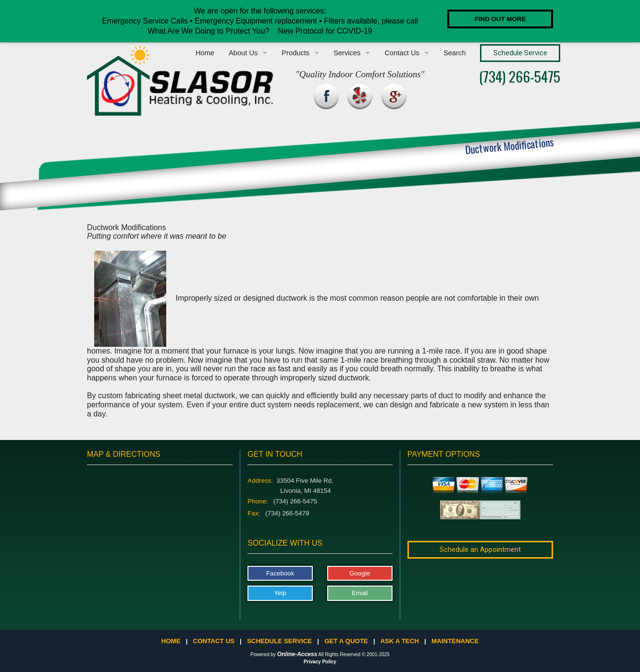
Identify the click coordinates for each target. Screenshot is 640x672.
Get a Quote (346, 641)
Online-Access (297, 654)
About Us (243, 53)
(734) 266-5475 (520, 76)
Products (295, 53)
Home (205, 53)
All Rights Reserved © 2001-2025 (354, 654)
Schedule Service (279, 641)
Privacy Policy (320, 662)
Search (455, 53)
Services (347, 53)
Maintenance (455, 641)
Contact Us (402, 53)
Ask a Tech (399, 641)
